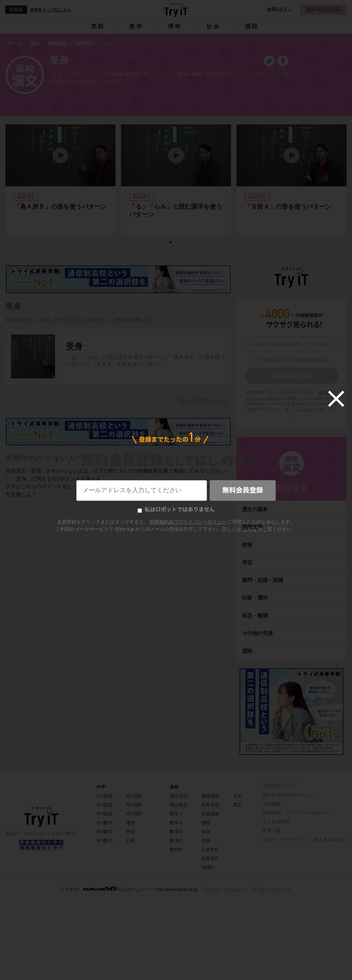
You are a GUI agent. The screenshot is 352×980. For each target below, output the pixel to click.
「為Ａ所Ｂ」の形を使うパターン (60, 207)
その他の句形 (257, 633)
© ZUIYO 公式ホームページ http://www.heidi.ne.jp (129, 889)
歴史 (131, 832)
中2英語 (104, 805)
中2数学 (104, 832)
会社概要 (272, 804)
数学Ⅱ (177, 823)
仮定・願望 (255, 615)
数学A (176, 841)
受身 (74, 346)
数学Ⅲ (177, 832)
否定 (247, 562)
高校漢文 (291, 488)
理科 (175, 26)
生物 (206, 841)
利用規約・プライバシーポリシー (296, 813)
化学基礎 (210, 805)
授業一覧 (272, 831)
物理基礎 (210, 796)
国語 (252, 26)
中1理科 (134, 796)
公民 (131, 841)
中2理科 (134, 805)
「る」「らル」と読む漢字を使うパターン (176, 211)
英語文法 (179, 796)
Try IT (176, 10)
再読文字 (252, 527)
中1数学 (104, 823)
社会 (213, 26)
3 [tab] (182, 243)
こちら (307, 409)
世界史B (210, 858)
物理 (206, 823)
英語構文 (179, 805)
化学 (206, 832)
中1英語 (104, 796)
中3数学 (104, 841)
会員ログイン (279, 9)
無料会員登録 (323, 9)
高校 (174, 787)
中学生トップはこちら (51, 10)
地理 (131, 823)
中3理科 (134, 814)
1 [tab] (171, 243)
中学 (101, 787)
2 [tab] (176, 243)
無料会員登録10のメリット (290, 795)
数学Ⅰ (177, 814)
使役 (247, 545)
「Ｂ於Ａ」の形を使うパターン (288, 207)
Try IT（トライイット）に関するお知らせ (304, 840)
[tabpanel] (176, 180)
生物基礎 (210, 814)
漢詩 (247, 651)
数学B (176, 850)
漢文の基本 (255, 509)
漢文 (238, 805)
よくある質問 (276, 822)
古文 (238, 796)
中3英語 (104, 814)
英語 (98, 26)
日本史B (210, 850)
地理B (207, 867)
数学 (136, 26)
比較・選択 (255, 598)
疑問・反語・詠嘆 (263, 580)
